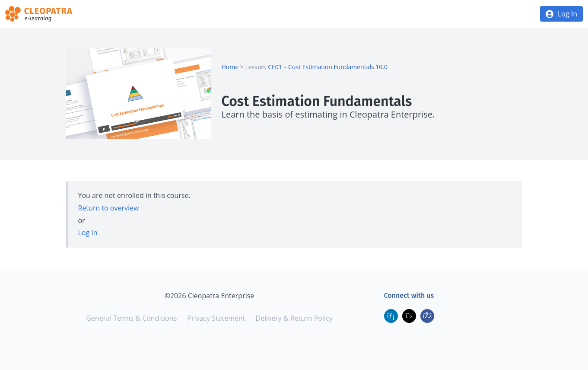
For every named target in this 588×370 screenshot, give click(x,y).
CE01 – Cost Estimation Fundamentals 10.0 (328, 67)
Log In (567, 14)
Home (230, 67)
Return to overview (109, 208)
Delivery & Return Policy (294, 318)
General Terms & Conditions (131, 318)
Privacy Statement (216, 318)
